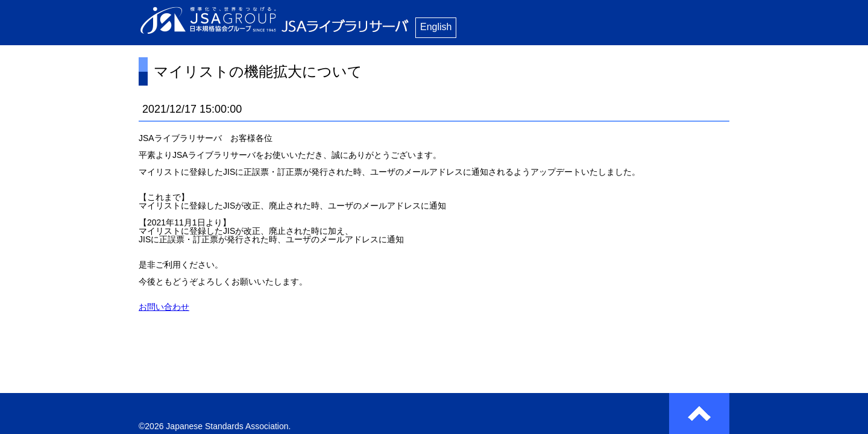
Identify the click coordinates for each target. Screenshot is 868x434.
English (436, 27)
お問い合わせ (164, 307)
